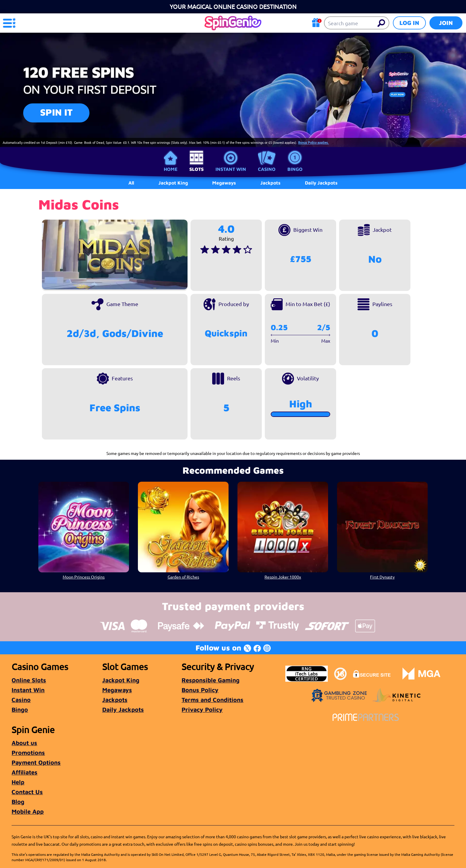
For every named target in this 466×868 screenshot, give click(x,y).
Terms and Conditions (212, 700)
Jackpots (115, 700)
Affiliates (25, 772)
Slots (196, 169)
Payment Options (36, 762)
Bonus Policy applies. (313, 142)
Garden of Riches (183, 577)
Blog (18, 802)
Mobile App (28, 811)
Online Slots (29, 680)
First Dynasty (382, 577)
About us (24, 743)
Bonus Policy (200, 690)
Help (18, 782)
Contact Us (27, 792)
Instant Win (231, 169)
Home (171, 169)
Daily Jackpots (123, 709)
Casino (267, 169)
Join (446, 23)
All (131, 183)
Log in (409, 23)
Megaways (117, 690)
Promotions (28, 753)
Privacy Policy (202, 709)
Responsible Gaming (211, 680)
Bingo (295, 169)
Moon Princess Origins (84, 577)
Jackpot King (121, 680)
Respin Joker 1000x (283, 577)
